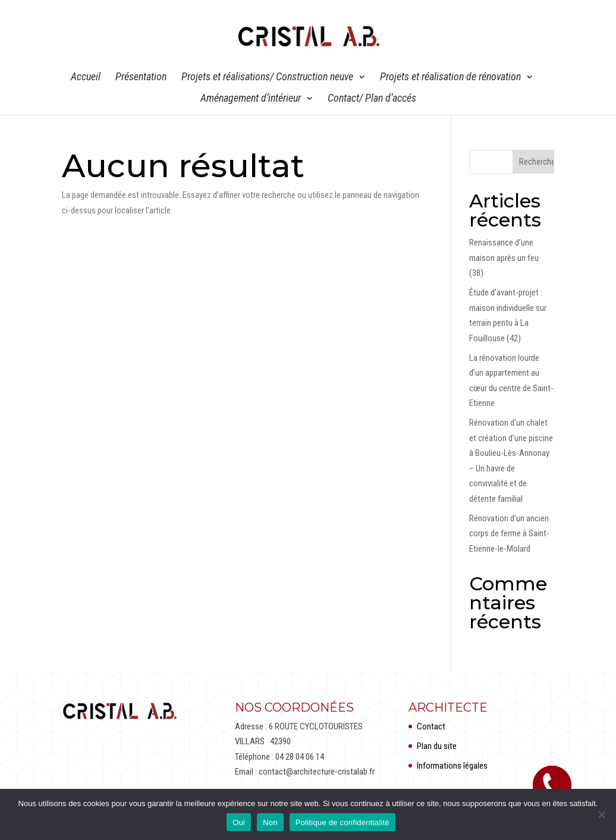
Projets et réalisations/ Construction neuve (267, 78)
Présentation (141, 78)
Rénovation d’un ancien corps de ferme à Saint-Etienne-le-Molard (509, 534)
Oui (239, 822)
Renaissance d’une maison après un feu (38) (504, 258)
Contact (431, 726)
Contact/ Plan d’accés (372, 99)
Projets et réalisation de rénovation (450, 78)
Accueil (86, 78)
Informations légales (452, 766)
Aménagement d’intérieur (251, 99)
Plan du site (437, 746)
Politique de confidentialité (342, 822)
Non (270, 822)
